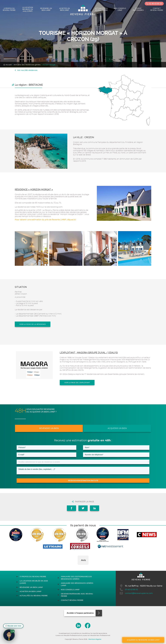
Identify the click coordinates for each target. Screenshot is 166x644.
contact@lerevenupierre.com (136, 593)
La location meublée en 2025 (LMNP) (28, 9)
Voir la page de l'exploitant (77, 383)
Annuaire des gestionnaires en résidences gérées (76, 578)
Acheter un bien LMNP (64, 9)
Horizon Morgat (49, 65)
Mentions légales (95, 639)
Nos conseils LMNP (120, 9)
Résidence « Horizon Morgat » (34, 190)
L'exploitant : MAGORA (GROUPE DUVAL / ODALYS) (89, 353)
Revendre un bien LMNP (46, 9)
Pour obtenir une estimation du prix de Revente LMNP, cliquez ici (45, 220)
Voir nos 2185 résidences (26, 70)
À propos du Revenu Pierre (9, 9)
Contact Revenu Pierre (157, 9)
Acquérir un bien (117, 428)
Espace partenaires (138, 9)
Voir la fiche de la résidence (33, 324)
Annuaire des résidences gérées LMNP (77, 584)
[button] (78, 567)
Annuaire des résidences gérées (27, 65)
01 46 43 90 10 (154, 4)
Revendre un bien (49, 428)
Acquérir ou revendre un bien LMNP (143, 640)
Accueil (7, 65)
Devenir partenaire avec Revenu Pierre (77, 595)
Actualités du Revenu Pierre (101, 9)
